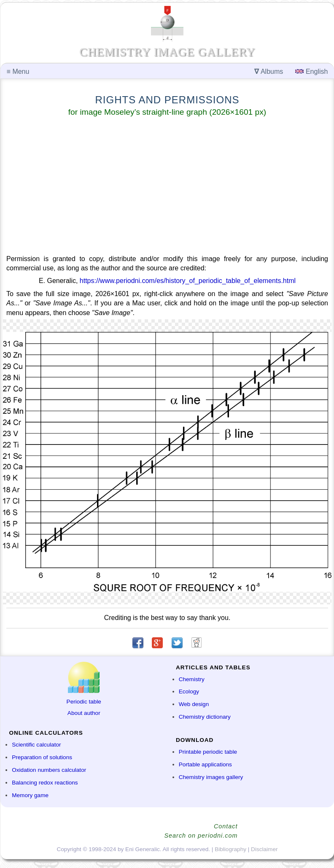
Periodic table (84, 702)
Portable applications (205, 764)
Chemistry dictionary (205, 717)
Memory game (30, 795)
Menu (18, 71)
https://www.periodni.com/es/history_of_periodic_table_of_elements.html (188, 281)
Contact (226, 826)
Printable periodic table (208, 752)
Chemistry (192, 679)
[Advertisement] (167, 187)
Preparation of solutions (42, 757)
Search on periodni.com (201, 836)
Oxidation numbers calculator (49, 770)
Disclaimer (264, 849)
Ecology (189, 691)
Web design (194, 704)
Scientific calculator (36, 745)
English (311, 71)
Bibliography (230, 849)
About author (84, 713)
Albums (269, 71)
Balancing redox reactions (45, 783)
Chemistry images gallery (211, 777)
